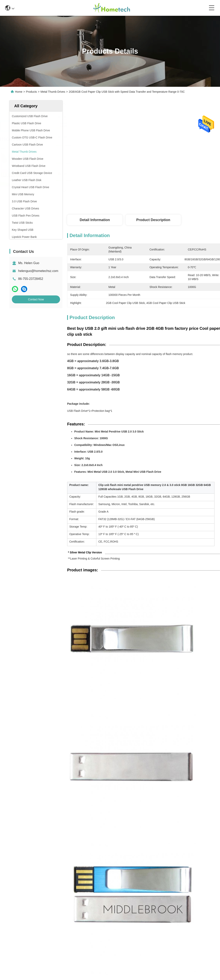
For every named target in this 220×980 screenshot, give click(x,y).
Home (19, 92)
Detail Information (95, 220)
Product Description (153, 220)
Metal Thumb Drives (53, 92)
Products (31, 92)
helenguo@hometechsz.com (38, 271)
